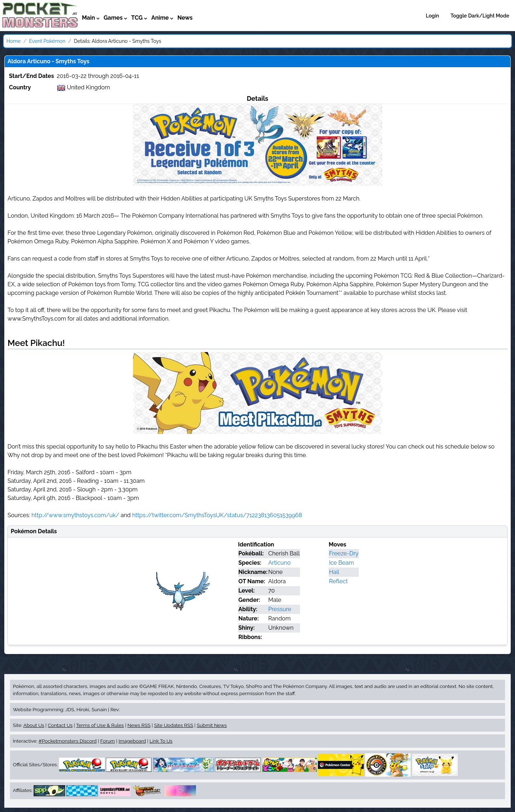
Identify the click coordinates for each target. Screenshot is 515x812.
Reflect (338, 581)
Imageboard (132, 741)
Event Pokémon (47, 41)
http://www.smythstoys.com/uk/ (75, 515)
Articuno (279, 563)
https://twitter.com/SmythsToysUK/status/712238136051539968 (217, 515)
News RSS (139, 725)
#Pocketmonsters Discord (68, 741)
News (185, 18)
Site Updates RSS (174, 725)
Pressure (280, 609)
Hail (334, 572)
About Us (34, 725)
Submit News (212, 725)
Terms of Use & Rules (100, 725)
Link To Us (161, 741)
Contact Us (60, 725)
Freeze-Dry (344, 553)
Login (433, 16)
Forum (107, 741)
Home (14, 41)
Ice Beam (341, 563)
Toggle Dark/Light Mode (480, 16)
